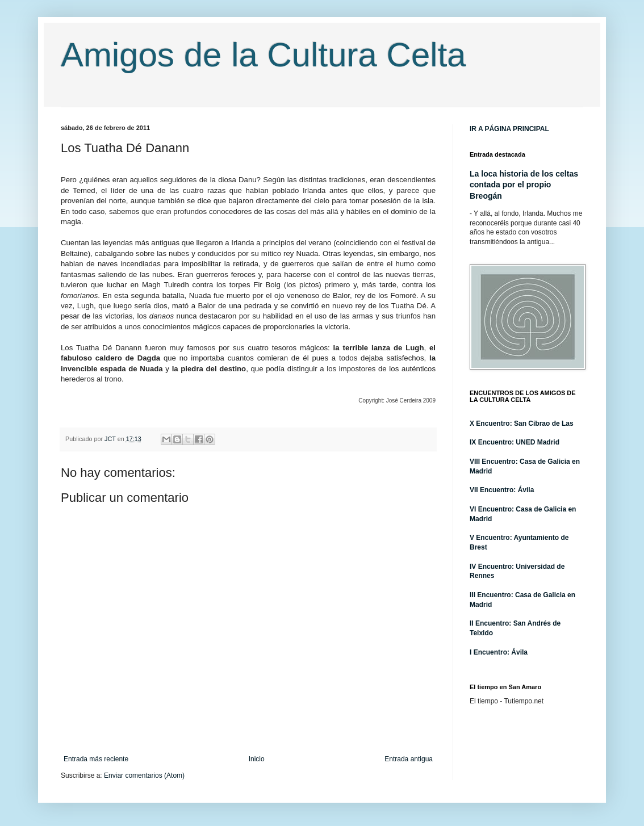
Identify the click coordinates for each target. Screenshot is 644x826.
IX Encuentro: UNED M (506, 442)
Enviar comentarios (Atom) (144, 775)
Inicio (257, 759)
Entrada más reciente (96, 759)
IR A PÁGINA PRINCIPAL (509, 129)
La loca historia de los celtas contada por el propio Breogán (524, 185)
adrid (551, 442)
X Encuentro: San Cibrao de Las (522, 424)
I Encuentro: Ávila (499, 652)
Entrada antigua (409, 759)
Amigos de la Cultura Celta (264, 55)
